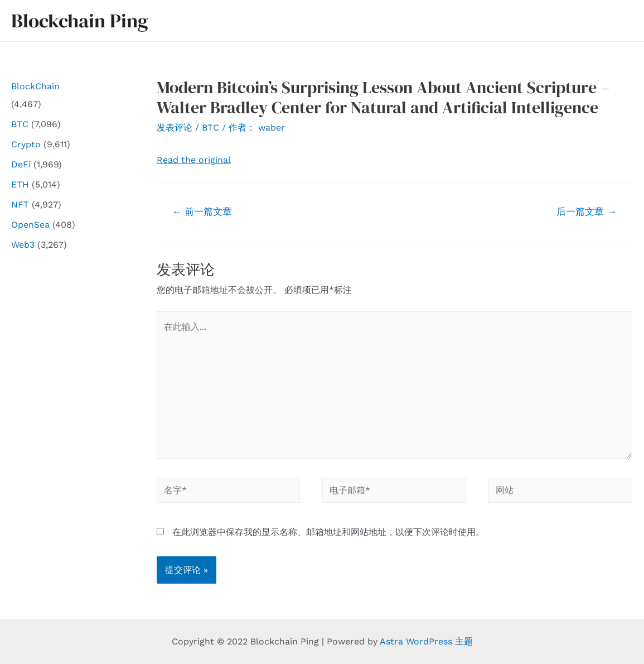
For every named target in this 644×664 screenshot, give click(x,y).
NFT (20, 205)
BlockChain (35, 86)
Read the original (194, 160)
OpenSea (30, 225)
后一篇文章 (587, 211)
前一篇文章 (202, 211)
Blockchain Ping (80, 21)
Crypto (26, 144)
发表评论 (175, 127)
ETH (20, 184)
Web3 (23, 245)
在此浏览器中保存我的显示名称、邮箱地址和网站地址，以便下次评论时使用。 (328, 532)
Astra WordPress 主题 (426, 641)
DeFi (21, 164)
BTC (20, 124)
